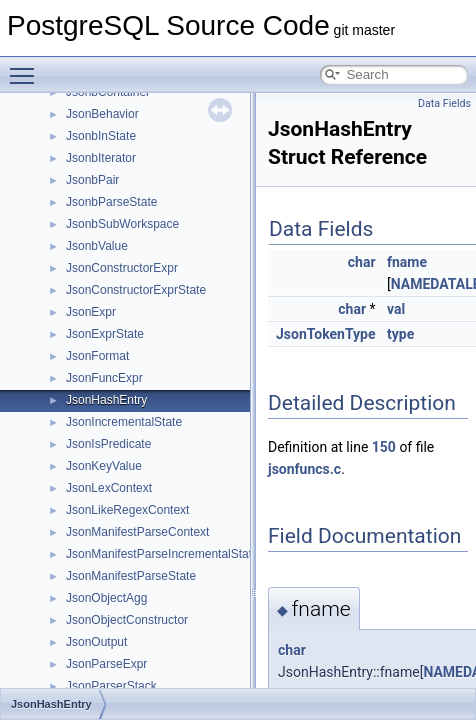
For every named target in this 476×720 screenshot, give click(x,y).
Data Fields (444, 103)
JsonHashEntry (106, 400)
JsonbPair (92, 180)
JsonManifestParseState (131, 576)
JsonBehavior (102, 114)
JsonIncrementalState (124, 422)
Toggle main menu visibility (27, 67)
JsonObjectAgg (106, 598)
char (362, 262)
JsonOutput (96, 642)
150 (384, 447)
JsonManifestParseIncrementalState (162, 554)
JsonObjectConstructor (127, 620)
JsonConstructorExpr (122, 268)
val (396, 309)
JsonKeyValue (104, 466)
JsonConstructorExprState (136, 290)
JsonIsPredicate (108, 444)
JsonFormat (97, 356)
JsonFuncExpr (104, 378)
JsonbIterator (101, 158)
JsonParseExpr (106, 664)
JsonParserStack (111, 686)
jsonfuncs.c (304, 469)
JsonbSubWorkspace (122, 224)
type (400, 334)
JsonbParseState (111, 202)
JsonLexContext (109, 488)
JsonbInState (101, 136)
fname (407, 262)
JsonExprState (105, 334)
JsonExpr (91, 312)
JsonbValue (97, 246)
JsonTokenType (326, 334)
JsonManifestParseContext (137, 532)
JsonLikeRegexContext (127, 510)
